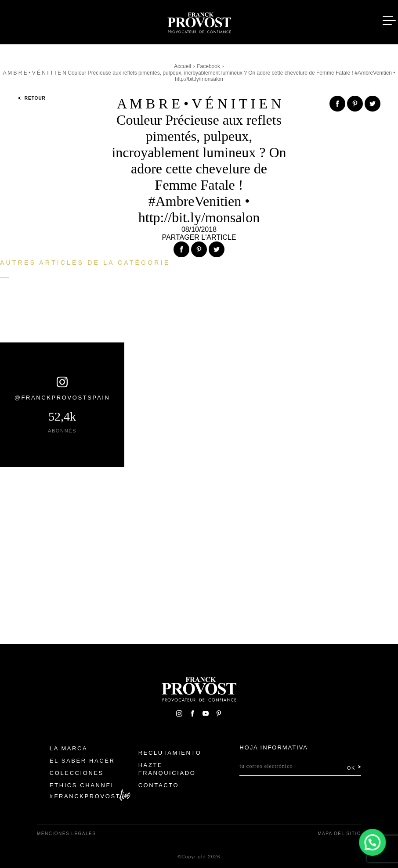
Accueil (183, 66)
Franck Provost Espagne (199, 21)
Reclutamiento (170, 753)
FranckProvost (88, 796)
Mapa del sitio (339, 834)
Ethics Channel (83, 785)
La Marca (69, 748)
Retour (32, 98)
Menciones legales (66, 834)
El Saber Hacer (82, 761)
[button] (373, 842)
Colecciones (77, 773)
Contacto (159, 785)
